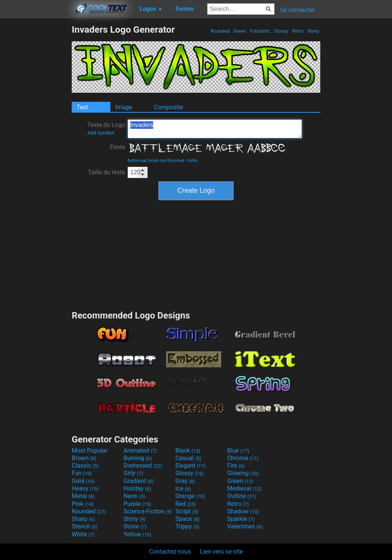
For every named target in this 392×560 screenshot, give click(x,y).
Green (240, 31)
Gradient (139, 481)
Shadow (243, 511)
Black (188, 451)
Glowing (243, 473)
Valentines (245, 526)
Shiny (313, 31)
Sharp (83, 519)
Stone (135, 526)
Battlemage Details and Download (156, 161)
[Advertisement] (36, 137)
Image (124, 107)
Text (82, 107)
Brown (84, 458)
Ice (183, 488)
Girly (133, 473)
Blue (238, 451)
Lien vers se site (222, 552)
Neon (134, 496)
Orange (190, 496)
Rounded (220, 31)
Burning (138, 458)
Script (187, 511)
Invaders (215, 129)
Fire (236, 466)
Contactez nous (170, 552)
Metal (83, 496)
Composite (169, 107)
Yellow (137, 534)
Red (186, 504)
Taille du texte (106, 172)
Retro (298, 31)
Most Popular (90, 451)
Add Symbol (100, 133)
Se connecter (298, 10)
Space (187, 519)
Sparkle (241, 519)
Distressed (143, 466)
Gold (83, 481)
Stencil (84, 526)
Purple (137, 504)
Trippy (187, 526)
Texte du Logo (106, 128)
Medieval (244, 488)
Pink (83, 504)
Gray (185, 481)
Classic (85, 466)
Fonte (118, 147)
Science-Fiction (148, 511)
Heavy (85, 488)
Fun (82, 473)
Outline (242, 496)
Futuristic (260, 31)
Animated (140, 451)
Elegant (191, 466)
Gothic (192, 161)
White (83, 534)
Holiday (137, 488)
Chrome (243, 458)
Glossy (281, 31)
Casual (188, 458)
